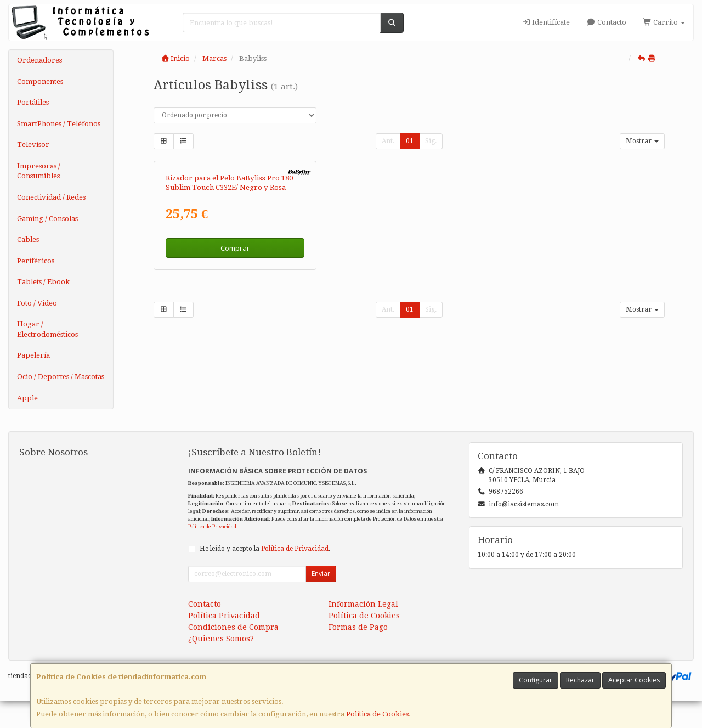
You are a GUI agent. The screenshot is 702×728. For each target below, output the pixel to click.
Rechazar (580, 680)
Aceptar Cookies (634, 680)
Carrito (664, 22)
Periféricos (36, 261)
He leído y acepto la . (265, 576)
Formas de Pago (358, 654)
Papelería (33, 355)
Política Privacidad (224, 643)
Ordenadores (39, 60)
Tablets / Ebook (43, 282)
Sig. (431, 141)
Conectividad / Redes (51, 197)
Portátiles (33, 102)
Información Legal (363, 631)
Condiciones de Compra (233, 654)
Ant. (388, 141)
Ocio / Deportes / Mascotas (61, 377)
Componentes (40, 81)
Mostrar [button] (642, 141)
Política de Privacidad (212, 554)
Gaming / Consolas (47, 219)
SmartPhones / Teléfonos (59, 124)
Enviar (321, 601)
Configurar (536, 680)
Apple (27, 398)
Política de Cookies (377, 714)
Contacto (606, 22)
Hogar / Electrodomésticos (47, 329)
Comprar (235, 375)
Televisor (33, 145)
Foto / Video (37, 303)
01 (410, 141)
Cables (28, 239)
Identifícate (546, 22)
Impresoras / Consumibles (39, 171)
